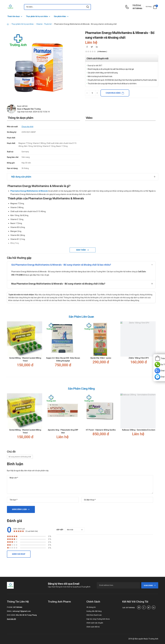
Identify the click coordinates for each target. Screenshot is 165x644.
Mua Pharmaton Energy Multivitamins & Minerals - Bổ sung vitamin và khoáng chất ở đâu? (58, 284)
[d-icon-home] (8, 24)
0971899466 (137, 8)
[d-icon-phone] (128, 7)
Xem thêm (81, 250)
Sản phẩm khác (60, 16)
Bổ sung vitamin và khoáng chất (20, 457)
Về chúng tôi (91, 607)
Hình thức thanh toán (94, 615)
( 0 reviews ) (102, 52)
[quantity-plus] (97, 93)
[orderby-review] (75, 530)
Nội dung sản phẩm (21, 177)
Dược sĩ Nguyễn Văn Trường (29, 109)
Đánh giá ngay (19, 554)
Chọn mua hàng (113, 93)
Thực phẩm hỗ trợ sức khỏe (37, 16)
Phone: (10, 607)
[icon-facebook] (87, 47)
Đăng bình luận (19, 509)
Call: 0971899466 (129, 608)
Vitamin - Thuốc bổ (44, 24)
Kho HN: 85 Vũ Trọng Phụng (26, 615)
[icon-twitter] (92, 47)
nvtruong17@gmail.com (22, 611)
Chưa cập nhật (27, 127)
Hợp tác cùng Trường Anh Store (98, 619)
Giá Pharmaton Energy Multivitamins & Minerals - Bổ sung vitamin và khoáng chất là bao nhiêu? (61, 265)
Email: (10, 611)
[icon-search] (88, 7)
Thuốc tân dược (14, 16)
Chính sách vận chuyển (95, 623)
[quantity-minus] (87, 93)
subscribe (150, 585)
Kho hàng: (11, 615)
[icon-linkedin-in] (97, 47)
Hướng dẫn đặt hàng (94, 611)
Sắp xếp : (60, 530)
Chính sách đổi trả (93, 627)
